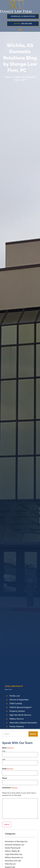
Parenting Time (11, 861)
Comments (10, 788)
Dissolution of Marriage (14, 842)
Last (4, 759)
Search (33, 734)
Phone (5, 778)
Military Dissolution (13, 857)
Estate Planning (11, 848)
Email (8, 769)
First (4, 751)
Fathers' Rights (11, 851)
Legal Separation (12, 854)
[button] (20, 30)
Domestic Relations (13, 845)
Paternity (9, 864)
